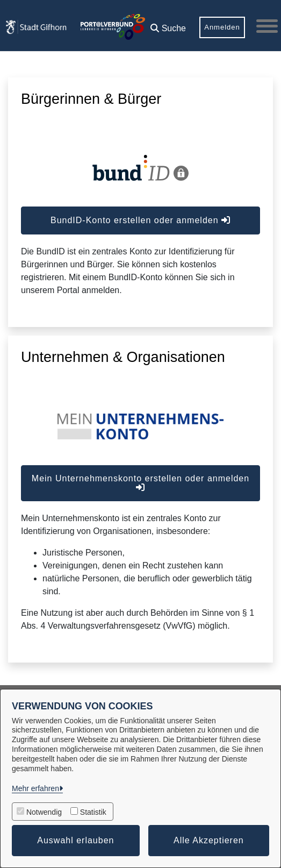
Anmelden (222, 27)
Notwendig (44, 812)
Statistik (93, 812)
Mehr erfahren (35, 788)
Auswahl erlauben (75, 840)
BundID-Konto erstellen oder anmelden (140, 220)
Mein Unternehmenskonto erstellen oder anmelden (140, 483)
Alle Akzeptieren (209, 840)
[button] (168, 24)
